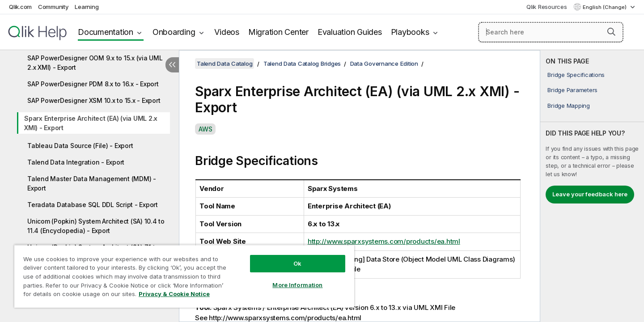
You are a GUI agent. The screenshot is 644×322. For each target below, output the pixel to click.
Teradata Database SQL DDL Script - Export (93, 205)
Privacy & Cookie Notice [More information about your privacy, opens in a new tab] (174, 294)
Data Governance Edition (384, 64)
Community (53, 7)
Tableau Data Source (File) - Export (80, 146)
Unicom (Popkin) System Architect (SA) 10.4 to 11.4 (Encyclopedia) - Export (96, 226)
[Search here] (551, 32)
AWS (205, 129)
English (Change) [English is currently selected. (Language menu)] (605, 7)
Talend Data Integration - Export (76, 162)
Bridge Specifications (576, 75)
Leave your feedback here (590, 194)
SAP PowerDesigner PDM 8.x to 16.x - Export (93, 84)
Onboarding (174, 32)
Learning (87, 7)
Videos (227, 32)
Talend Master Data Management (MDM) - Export (92, 183)
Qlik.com (20, 7)
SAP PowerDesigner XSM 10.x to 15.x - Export (94, 100)
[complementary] (592, 186)
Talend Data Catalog (225, 64)
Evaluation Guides (350, 32)
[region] (184, 276)
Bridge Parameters (572, 90)
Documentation (106, 32)
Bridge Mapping (569, 106)
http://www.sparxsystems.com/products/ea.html (384, 241)
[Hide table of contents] (172, 65)
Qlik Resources (547, 7)
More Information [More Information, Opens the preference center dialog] (297, 285)
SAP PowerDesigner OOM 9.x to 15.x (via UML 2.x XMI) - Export (95, 63)
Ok (297, 263)
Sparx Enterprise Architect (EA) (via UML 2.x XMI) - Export (91, 123)
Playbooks (410, 32)
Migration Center (278, 32)
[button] (611, 32)
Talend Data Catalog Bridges (302, 64)
